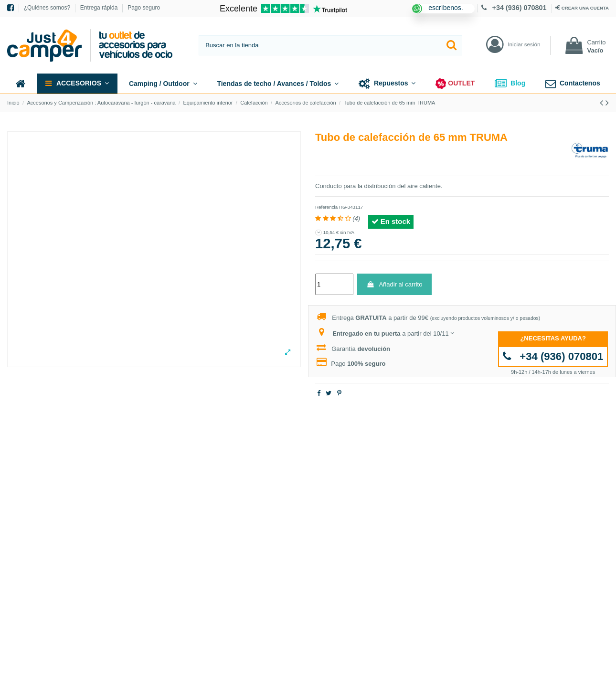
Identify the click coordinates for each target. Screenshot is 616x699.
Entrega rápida (100, 8)
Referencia (326, 207)
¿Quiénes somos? (48, 8)
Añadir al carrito (394, 284)
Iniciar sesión (524, 44)
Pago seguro (144, 8)
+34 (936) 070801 (515, 8)
